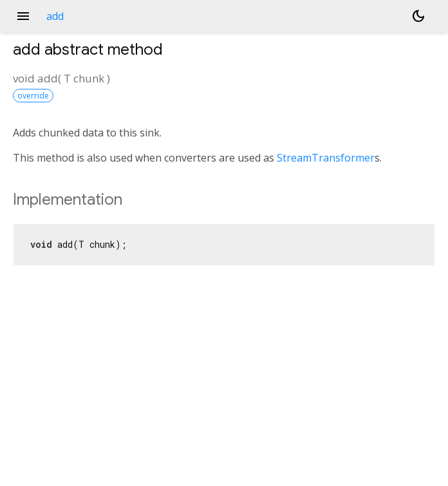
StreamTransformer (326, 158)
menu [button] (23, 16)
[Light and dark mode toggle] (418, 16)
